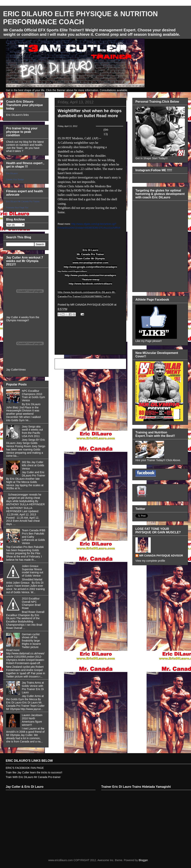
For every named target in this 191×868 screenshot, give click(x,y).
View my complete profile (150, 561)
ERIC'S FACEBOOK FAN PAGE (25, 768)
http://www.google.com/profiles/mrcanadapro (90, 267)
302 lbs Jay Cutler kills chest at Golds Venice (33, 465)
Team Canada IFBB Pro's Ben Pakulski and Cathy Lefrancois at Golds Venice (34, 537)
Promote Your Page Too (17, 208)
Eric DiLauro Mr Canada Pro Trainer (23, 201)
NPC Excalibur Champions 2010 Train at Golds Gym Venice (34, 396)
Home (91, 364)
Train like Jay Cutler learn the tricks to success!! (34, 772)
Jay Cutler (12, 370)
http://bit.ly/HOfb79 (72, 191)
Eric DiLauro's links (17, 115)
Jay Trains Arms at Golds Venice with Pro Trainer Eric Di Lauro (33, 687)
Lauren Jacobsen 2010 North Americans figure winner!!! (32, 720)
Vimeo (22, 370)
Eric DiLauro (12, 173)
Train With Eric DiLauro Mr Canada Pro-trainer (33, 777)
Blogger (143, 860)
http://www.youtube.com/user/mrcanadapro (91, 275)
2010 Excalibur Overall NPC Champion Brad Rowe (31, 603)
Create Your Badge (15, 179)
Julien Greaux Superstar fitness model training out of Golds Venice (33, 571)
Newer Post (66, 364)
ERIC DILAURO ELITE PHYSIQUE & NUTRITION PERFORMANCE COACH (80, 18)
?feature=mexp (90, 279)
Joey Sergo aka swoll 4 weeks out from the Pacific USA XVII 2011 (32, 431)
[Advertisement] (90, 340)
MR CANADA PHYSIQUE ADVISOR (161, 556)
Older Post (116, 364)
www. (76, 263)
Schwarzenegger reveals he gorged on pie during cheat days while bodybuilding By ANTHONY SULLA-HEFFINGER (25, 499)
